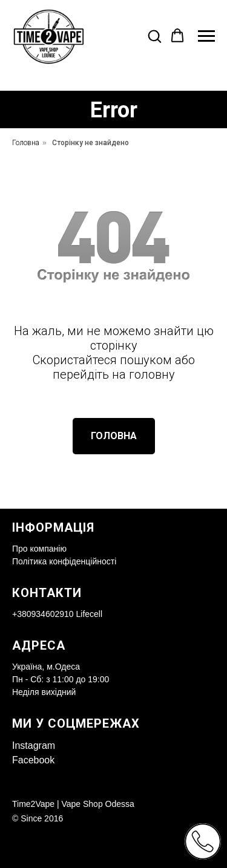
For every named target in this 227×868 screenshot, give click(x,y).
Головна (26, 143)
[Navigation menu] (206, 36)
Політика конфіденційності (64, 561)
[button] (154, 36)
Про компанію (39, 549)
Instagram (34, 746)
